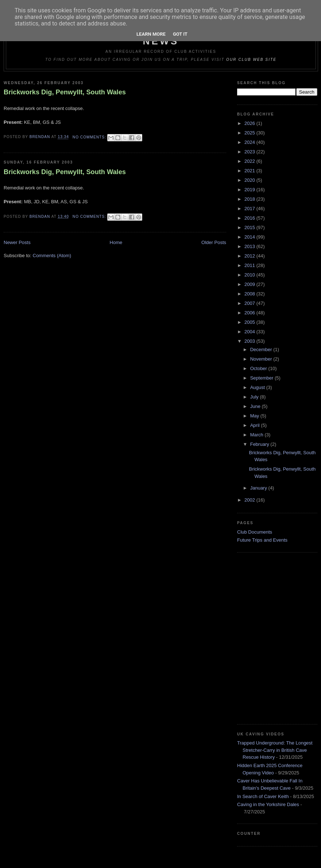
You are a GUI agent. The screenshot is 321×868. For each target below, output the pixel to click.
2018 (250, 199)
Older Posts (214, 242)
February (260, 444)
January (259, 488)
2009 (250, 284)
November (262, 359)
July (255, 397)
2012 (250, 256)
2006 (250, 313)
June (256, 406)
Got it (180, 34)
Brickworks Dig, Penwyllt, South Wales (65, 92)
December (262, 349)
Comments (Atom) (52, 256)
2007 (250, 303)
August (258, 387)
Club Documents (255, 532)
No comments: (90, 137)
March (258, 435)
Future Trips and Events (262, 540)
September (262, 378)
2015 (250, 227)
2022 (250, 161)
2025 (250, 133)
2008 (250, 294)
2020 (250, 180)
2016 (250, 218)
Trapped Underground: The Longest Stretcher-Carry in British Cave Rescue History (275, 750)
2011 (250, 265)
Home (116, 242)
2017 (250, 209)
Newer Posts (17, 242)
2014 (250, 237)
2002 (250, 500)
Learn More (151, 34)
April (256, 425)
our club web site (251, 60)
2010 (250, 275)
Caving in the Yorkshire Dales (268, 804)
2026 (250, 123)
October (259, 368)
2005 (250, 322)
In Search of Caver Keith (263, 796)
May (255, 416)
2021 (250, 171)
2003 (250, 341)
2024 (250, 142)
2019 (250, 190)
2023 (250, 152)
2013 (250, 246)
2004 (250, 332)
